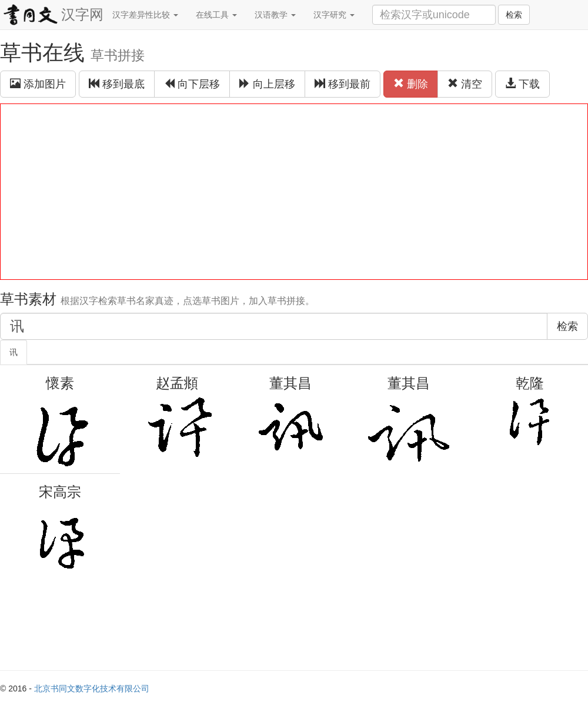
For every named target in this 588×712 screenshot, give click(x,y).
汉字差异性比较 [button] (145, 15)
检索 (514, 15)
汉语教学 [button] (275, 15)
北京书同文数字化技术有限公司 (92, 688)
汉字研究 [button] (334, 15)
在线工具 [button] (216, 15)
